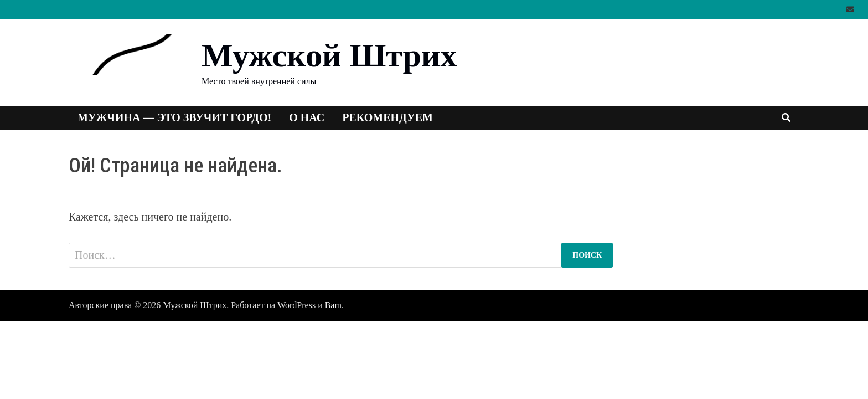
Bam (333, 305)
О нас (307, 117)
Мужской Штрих (329, 55)
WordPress (296, 305)
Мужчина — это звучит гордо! (174, 117)
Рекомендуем (387, 117)
